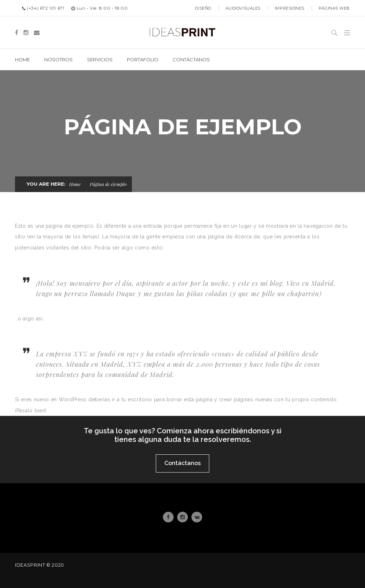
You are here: (46, 184)
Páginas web (334, 8)
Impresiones (290, 8)
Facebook (168, 517)
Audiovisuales (243, 8)
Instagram (182, 517)
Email (197, 517)
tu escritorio (137, 399)
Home (75, 184)
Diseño (203, 8)
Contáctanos (182, 463)
